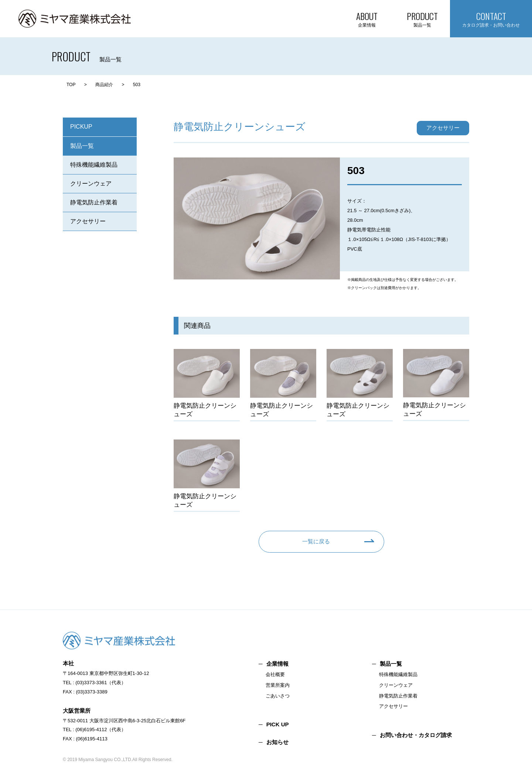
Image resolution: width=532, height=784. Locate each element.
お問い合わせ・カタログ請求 (416, 735)
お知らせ (277, 742)
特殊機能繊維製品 (94, 165)
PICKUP (81, 127)
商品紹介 (104, 85)
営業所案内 (278, 685)
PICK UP (278, 724)
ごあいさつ (278, 696)
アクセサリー (88, 221)
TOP (71, 85)
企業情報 (277, 664)
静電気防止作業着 (94, 202)
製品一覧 (82, 146)
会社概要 (275, 674)
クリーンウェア (91, 184)
